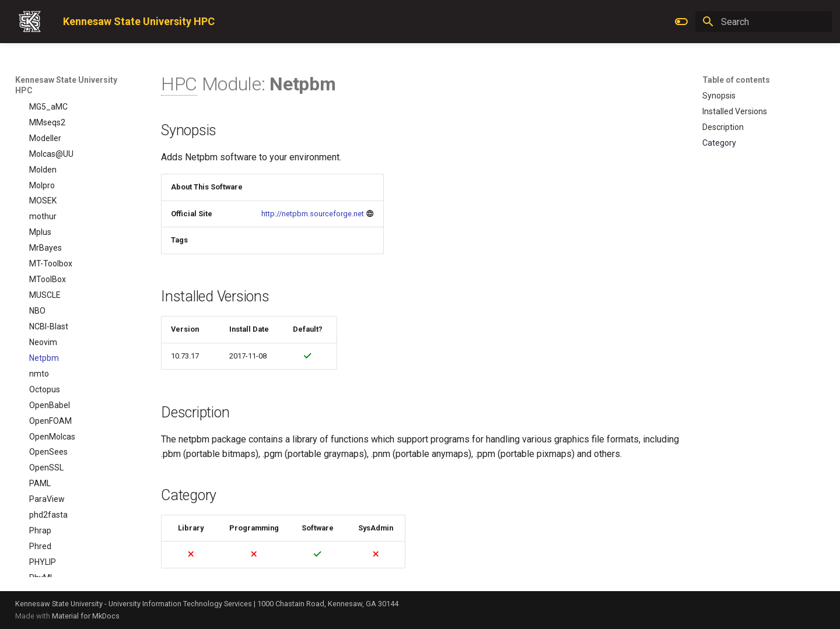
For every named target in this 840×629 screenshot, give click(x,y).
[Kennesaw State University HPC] (30, 22)
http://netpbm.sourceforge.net (313, 214)
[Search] (764, 22)
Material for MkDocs (86, 616)
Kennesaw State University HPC (66, 85)
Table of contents (736, 80)
